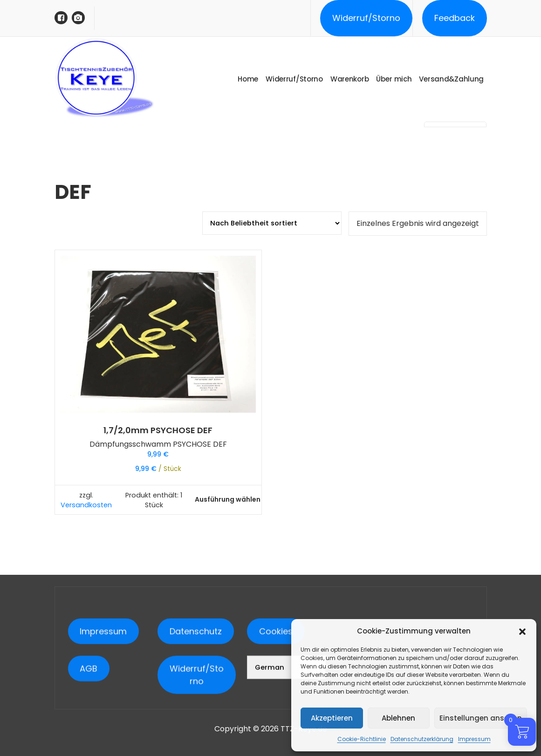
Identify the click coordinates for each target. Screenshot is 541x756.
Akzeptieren (332, 718)
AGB (89, 724)
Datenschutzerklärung (422, 739)
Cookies (276, 686)
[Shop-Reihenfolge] (272, 223)
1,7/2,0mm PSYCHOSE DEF (158, 430)
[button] (522, 631)
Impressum (474, 739)
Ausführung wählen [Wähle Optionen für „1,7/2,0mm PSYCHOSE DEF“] (228, 499)
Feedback (455, 18)
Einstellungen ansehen (481, 718)
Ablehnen (398, 718)
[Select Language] (286, 722)
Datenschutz (196, 686)
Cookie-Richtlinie (362, 739)
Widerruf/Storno (366, 18)
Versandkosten (86, 505)
